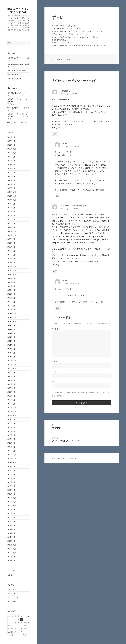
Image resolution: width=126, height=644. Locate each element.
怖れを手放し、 (13, 123)
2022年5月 (11, 294)
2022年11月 (12, 270)
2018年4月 (11, 482)
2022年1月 (11, 310)
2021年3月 (11, 349)
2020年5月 (11, 388)
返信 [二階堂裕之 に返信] (55, 134)
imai (69, 59)
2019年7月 (11, 427)
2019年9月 (11, 419)
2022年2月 (11, 306)
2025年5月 (11, 172)
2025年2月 (11, 184)
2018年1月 (11, 494)
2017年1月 (11, 541)
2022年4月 (11, 298)
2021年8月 (11, 329)
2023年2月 (11, 259)
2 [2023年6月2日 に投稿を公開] (22, 619)
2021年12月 (12, 314)
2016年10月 (12, 553)
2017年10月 (12, 506)
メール (55, 372)
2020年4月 (11, 392)
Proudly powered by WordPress (64, 458)
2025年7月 (11, 165)
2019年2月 (11, 447)
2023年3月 (11, 255)
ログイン (11, 590)
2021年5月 (11, 341)
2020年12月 (12, 361)
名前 (55, 362)
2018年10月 (12, 463)
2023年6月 (11, 247)
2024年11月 (12, 196)
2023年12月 (12, 231)
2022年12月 (12, 267)
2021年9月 (11, 325)
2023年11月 (12, 235)
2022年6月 (11, 290)
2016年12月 (12, 545)
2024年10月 (12, 200)
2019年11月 (12, 412)
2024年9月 (11, 204)
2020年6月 (11, 384)
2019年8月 (11, 423)
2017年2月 (11, 537)
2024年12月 (12, 192)
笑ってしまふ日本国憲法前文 (18, 70)
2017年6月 (11, 521)
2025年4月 (11, 176)
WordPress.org (13, 601)
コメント (56, 329)
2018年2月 (11, 490)
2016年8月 (11, 561)
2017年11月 (12, 502)
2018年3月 (11, 486)
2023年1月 (11, 263)
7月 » (25, 635)
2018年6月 (11, 474)
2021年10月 (12, 321)
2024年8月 (11, 208)
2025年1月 (11, 188)
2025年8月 (11, 161)
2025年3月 (11, 180)
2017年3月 (11, 533)
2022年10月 (12, 274)
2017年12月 (12, 498)
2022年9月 (11, 278)
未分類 (10, 575)
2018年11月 (12, 459)
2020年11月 (12, 365)
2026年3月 (11, 141)
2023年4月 (11, 251)
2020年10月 (12, 368)
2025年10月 (12, 153)
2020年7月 (11, 380)
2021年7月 (11, 333)
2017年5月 (11, 525)
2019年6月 (11, 431)
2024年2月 (11, 223)
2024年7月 (11, 212)
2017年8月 (11, 514)
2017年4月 (11, 529)
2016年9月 (11, 557)
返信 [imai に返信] (58, 196)
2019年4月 (11, 439)
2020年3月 (11, 396)
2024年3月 (11, 219)
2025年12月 (12, 149)
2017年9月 (11, 510)
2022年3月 (11, 302)
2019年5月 (11, 435)
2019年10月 (12, 416)
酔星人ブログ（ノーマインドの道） (18, 11)
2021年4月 (11, 345)
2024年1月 (11, 227)
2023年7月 (11, 243)
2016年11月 (12, 549)
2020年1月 (11, 404)
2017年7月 (11, 517)
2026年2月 (11, 145)
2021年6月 (11, 337)
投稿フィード (12, 594)
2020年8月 (11, 376)
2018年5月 (11, 478)
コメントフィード (14, 597)
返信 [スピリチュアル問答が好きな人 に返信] (55, 271)
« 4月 (12, 635)
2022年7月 (11, 286)
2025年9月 (11, 157)
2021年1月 (11, 357)
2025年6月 (11, 168)
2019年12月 (12, 408)
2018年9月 (11, 466)
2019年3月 (11, 443)
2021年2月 (11, 353)
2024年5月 (11, 216)
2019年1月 (11, 451)
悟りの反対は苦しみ (14, 78)
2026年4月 (11, 137)
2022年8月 (11, 282)
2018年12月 (12, 455)
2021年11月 (12, 317)
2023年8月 (11, 239)
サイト (54, 382)
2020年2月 (11, 400)
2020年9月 (11, 372)
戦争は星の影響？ (14, 74)
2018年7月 (11, 470)
